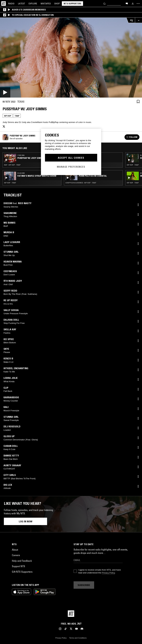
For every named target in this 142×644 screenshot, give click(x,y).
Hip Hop (8, 116)
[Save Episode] (138, 101)
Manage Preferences (71, 167)
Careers (16, 555)
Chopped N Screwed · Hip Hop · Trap (81, 183)
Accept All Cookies (71, 158)
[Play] (71, 58)
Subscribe (84, 585)
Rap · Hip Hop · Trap (12, 165)
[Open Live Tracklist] (131, 20)
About (15, 550)
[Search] (104, 3)
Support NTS (18, 566)
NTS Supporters (72, 4)
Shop (57, 4)
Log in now (26, 521)
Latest (22, 4)
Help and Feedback (22, 561)
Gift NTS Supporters (22, 572)
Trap (17, 116)
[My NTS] (133, 4)
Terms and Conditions (78, 638)
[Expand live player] (138, 20)
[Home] (4, 4)
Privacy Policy (108, 573)
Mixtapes (46, 4)
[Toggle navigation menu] (138, 4)
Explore (33, 4)
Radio (11, 4)
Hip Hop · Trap (10, 183)
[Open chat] (127, 3)
